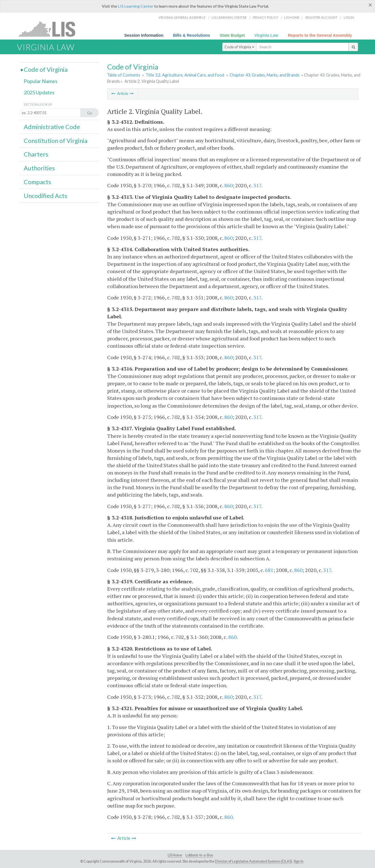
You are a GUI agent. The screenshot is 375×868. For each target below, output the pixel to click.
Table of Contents (124, 75)
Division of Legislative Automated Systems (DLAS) (254, 861)
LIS (50, 29)
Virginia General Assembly (182, 17)
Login (349, 17)
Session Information (144, 35)
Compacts (37, 182)
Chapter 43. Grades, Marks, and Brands (265, 75)
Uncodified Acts (46, 196)
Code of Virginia (239, 47)
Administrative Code (52, 127)
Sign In (299, 861)
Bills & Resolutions (192, 35)
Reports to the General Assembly (320, 35)
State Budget (232, 35)
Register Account (322, 17)
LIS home (292, 17)
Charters (36, 154)
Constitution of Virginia (56, 141)
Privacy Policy (266, 17)
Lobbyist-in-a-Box (199, 855)
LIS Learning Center (136, 6)
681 (269, 570)
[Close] (370, 5)
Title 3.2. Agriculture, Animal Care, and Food (185, 75)
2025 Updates (39, 92)
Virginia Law (267, 35)
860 (229, 185)
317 (257, 185)
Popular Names (41, 81)
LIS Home (175, 855)
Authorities (39, 168)
